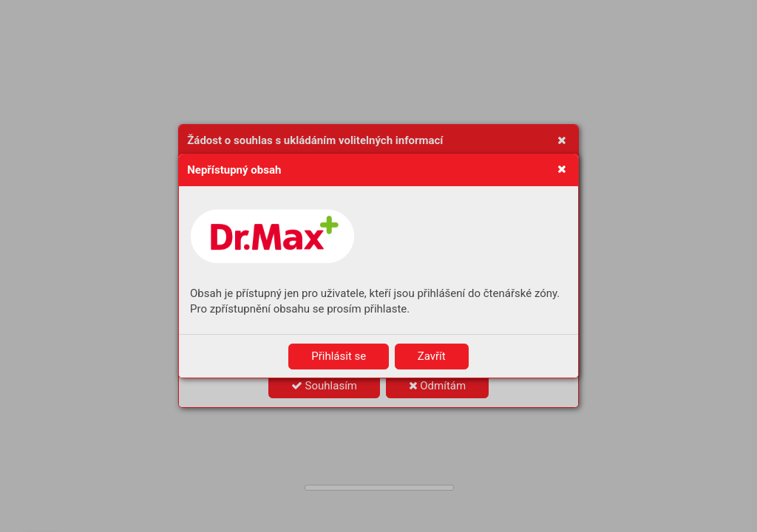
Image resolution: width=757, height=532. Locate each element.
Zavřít (432, 356)
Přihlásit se (339, 356)
